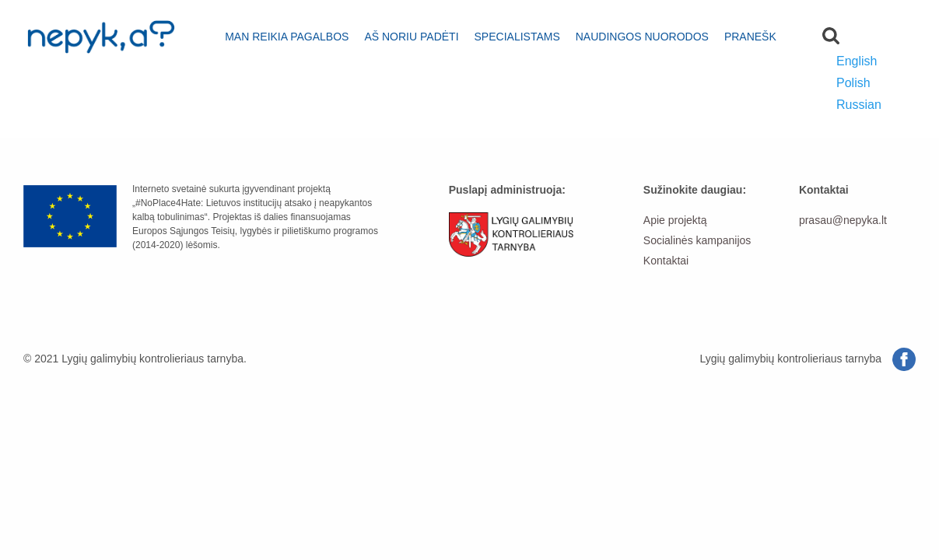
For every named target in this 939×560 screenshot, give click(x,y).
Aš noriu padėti (411, 37)
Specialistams (517, 37)
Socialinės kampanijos (697, 240)
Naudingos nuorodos (642, 37)
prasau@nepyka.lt (843, 220)
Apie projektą (675, 220)
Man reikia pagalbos (287, 37)
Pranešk (750, 37)
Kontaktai (666, 261)
